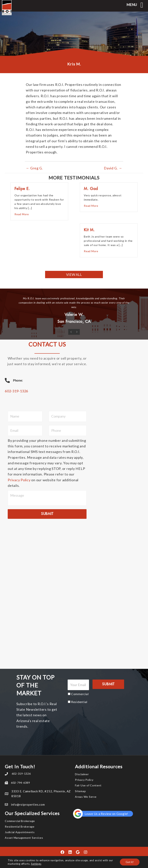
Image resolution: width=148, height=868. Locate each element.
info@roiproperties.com (28, 804)
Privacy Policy (19, 480)
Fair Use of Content (88, 785)
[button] (74, 275)
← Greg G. (34, 168)
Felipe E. (22, 189)
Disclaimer (82, 774)
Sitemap (80, 791)
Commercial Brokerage (20, 821)
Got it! (130, 862)
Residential (79, 702)
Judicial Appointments (20, 832)
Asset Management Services (24, 838)
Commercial (80, 694)
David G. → (113, 168)
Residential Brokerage (20, 827)
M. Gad (91, 189)
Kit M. (89, 230)
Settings (36, 864)
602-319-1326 (16, 391)
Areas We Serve (86, 797)
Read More (22, 214)
